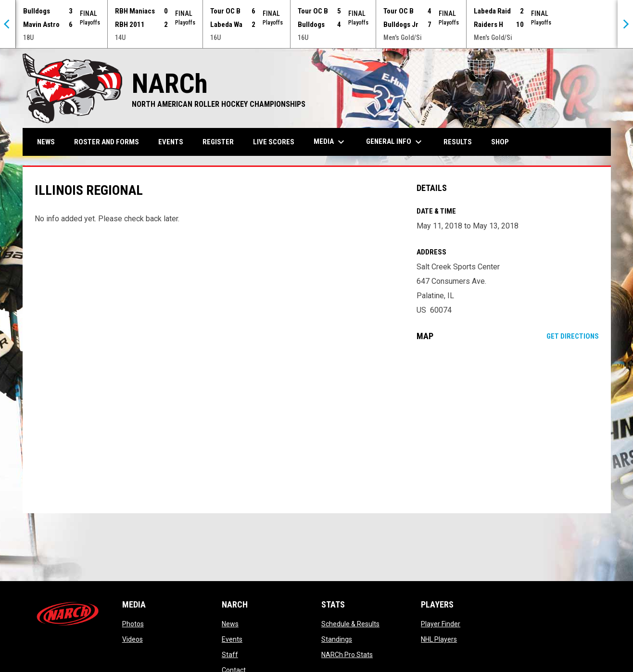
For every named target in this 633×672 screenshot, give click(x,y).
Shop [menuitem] (504, 142)
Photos (133, 624)
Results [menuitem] (458, 142)
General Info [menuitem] (395, 142)
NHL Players (439, 639)
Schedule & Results (350, 624)
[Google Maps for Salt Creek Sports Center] (508, 427)
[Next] (625, 24)
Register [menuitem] (218, 142)
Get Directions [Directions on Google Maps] (573, 336)
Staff (230, 655)
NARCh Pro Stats (347, 655)
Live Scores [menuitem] (274, 142)
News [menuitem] (46, 142)
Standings (337, 639)
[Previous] (8, 24)
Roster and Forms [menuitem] (107, 142)
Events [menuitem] (171, 142)
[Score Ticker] (316, 24)
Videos (133, 639)
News (230, 624)
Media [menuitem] (330, 142)
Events (232, 639)
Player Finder (441, 624)
